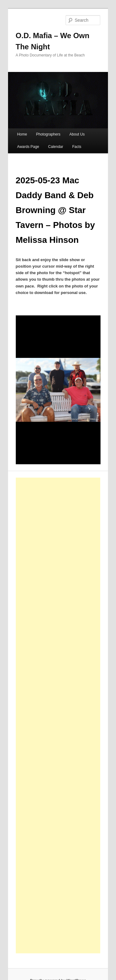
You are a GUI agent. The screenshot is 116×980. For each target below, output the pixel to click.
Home (22, 134)
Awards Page (28, 147)
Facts (77, 147)
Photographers (48, 134)
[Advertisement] (65, 715)
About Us (77, 134)
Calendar (56, 147)
